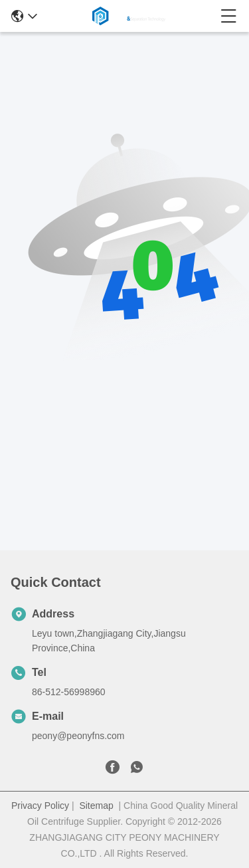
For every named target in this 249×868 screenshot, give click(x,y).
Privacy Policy (40, 806)
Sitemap (96, 806)
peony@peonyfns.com (78, 736)
